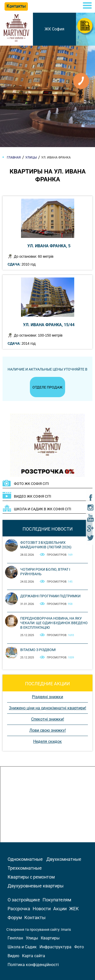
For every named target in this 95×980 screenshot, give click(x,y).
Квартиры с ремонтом (31, 877)
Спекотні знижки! (48, 719)
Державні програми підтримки (50, 596)
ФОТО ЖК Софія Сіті (31, 484)
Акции (60, 909)
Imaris (66, 930)
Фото (79, 947)
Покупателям (57, 900)
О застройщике (24, 900)
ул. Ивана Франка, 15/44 (49, 325)
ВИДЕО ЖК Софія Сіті (33, 496)
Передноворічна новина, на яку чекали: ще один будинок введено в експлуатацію (54, 623)
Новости (42, 909)
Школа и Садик (22, 947)
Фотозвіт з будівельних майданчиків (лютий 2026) (46, 545)
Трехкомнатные (25, 868)
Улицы (32, 938)
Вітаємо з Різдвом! (38, 650)
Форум (15, 917)
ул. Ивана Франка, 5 (49, 246)
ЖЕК (74, 909)
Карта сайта (34, 956)
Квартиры (50, 938)
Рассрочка (19, 909)
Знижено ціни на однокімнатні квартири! (48, 708)
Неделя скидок (48, 741)
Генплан (15, 938)
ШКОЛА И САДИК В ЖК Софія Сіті (43, 509)
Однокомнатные (25, 859)
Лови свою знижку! (48, 730)
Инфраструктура (55, 947)
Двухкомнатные (64, 859)
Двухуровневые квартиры (36, 886)
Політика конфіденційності (33, 965)
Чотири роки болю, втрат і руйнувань (45, 572)
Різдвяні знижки (48, 697)
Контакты (35, 917)
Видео (13, 956)
